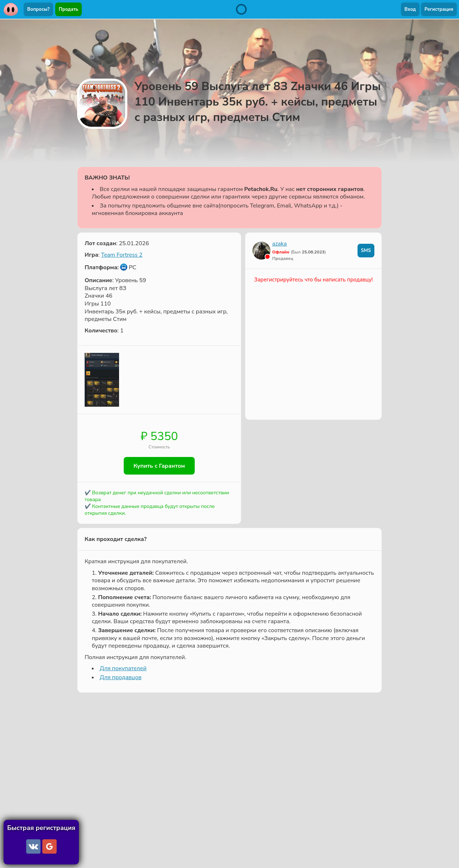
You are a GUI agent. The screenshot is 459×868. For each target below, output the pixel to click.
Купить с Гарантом (159, 466)
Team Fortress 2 (122, 255)
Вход (410, 9)
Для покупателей (123, 669)
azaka (280, 244)
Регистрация (439, 9)
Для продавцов (120, 678)
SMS (366, 251)
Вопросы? (38, 9)
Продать (68, 9)
